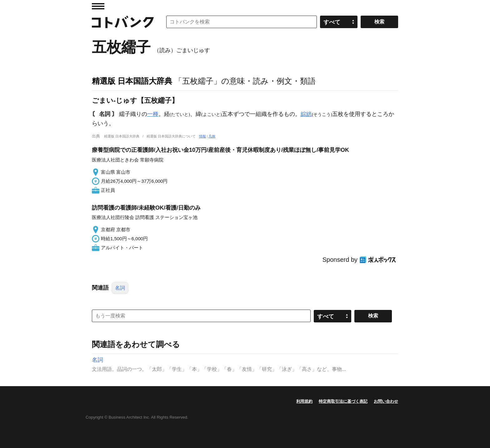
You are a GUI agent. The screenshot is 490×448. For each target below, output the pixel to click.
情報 (202, 136)
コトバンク (123, 22)
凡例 (212, 136)
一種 (153, 114)
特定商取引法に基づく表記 (343, 401)
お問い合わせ (386, 401)
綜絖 (306, 114)
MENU (98, 6)
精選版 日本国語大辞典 (132, 81)
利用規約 (304, 401)
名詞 (120, 288)
